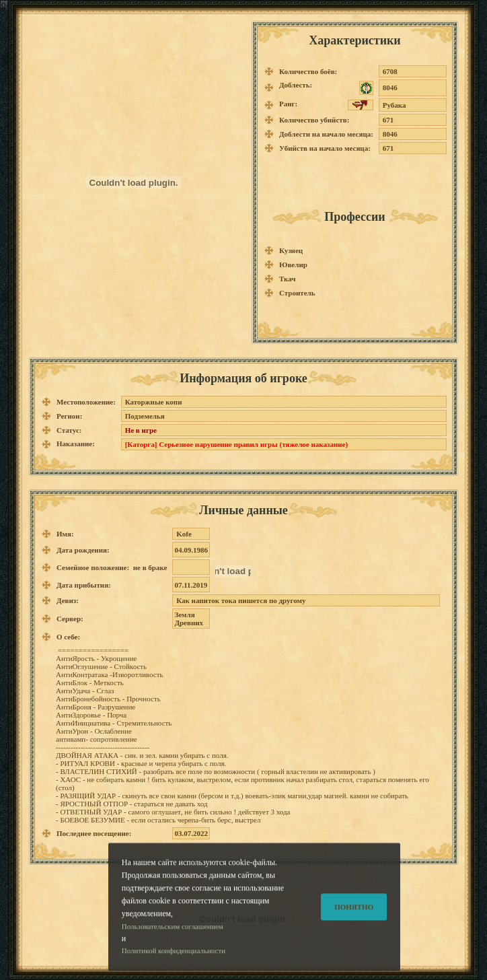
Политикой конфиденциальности (174, 966)
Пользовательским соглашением (173, 941)
